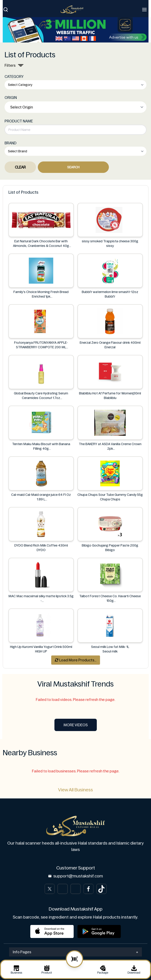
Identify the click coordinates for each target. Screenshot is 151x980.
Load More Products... (76, 660)
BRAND (10, 143)
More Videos (76, 725)
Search (73, 167)
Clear (20, 167)
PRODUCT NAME (19, 121)
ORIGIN (11, 98)
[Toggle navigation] (144, 10)
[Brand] (74, 9)
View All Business (75, 790)
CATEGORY (14, 77)
